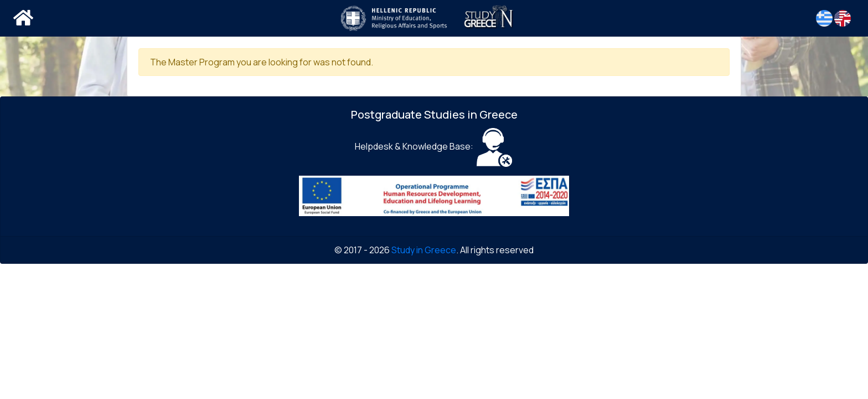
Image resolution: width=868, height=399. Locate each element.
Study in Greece (424, 250)
